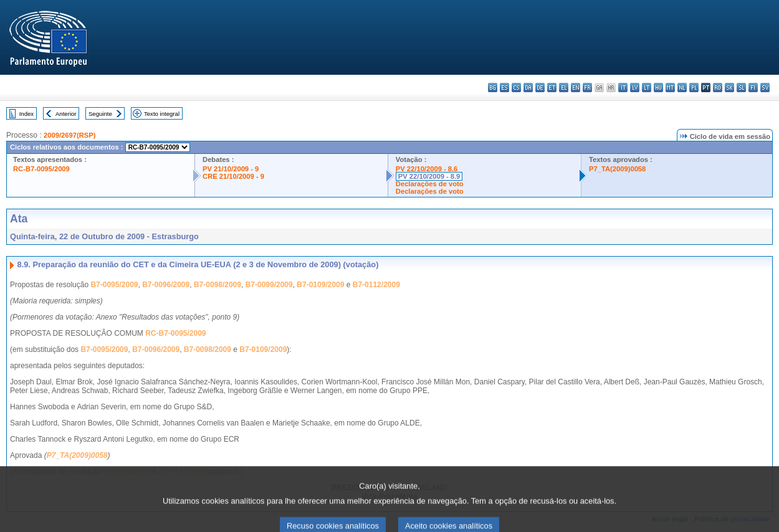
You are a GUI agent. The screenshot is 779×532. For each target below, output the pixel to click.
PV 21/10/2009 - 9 (231, 169)
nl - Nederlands (682, 88)
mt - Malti (670, 88)
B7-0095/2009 (114, 285)
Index (26, 114)
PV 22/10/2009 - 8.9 (429, 176)
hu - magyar (658, 88)
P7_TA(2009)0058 (617, 169)
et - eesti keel (552, 88)
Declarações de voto (430, 184)
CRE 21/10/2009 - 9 (233, 176)
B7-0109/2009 (320, 285)
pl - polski (694, 88)
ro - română (718, 88)
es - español (504, 88)
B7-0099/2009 (269, 285)
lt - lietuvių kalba (647, 88)
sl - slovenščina (741, 88)
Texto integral (162, 114)
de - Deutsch (540, 88)
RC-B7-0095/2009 (41, 169)
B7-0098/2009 (217, 285)
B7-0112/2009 (376, 285)
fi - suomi (753, 88)
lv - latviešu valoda (635, 88)
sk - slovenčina (729, 88)
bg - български (493, 88)
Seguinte (100, 114)
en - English (576, 88)
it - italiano (623, 88)
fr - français (587, 88)
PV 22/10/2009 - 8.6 (427, 169)
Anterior (66, 114)
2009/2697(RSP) (69, 135)
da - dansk (528, 88)
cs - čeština (516, 88)
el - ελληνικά (564, 88)
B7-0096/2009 (166, 285)
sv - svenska (765, 88)
